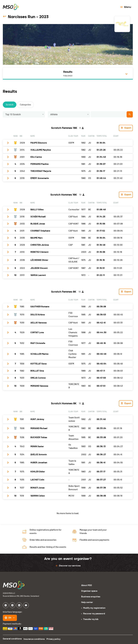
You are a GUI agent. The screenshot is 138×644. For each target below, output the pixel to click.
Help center (87, 602)
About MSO (87, 585)
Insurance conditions (35, 639)
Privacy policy (54, 639)
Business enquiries (91, 597)
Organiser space (89, 591)
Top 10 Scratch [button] (13, 114)
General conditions (12, 639)
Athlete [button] (54, 114)
